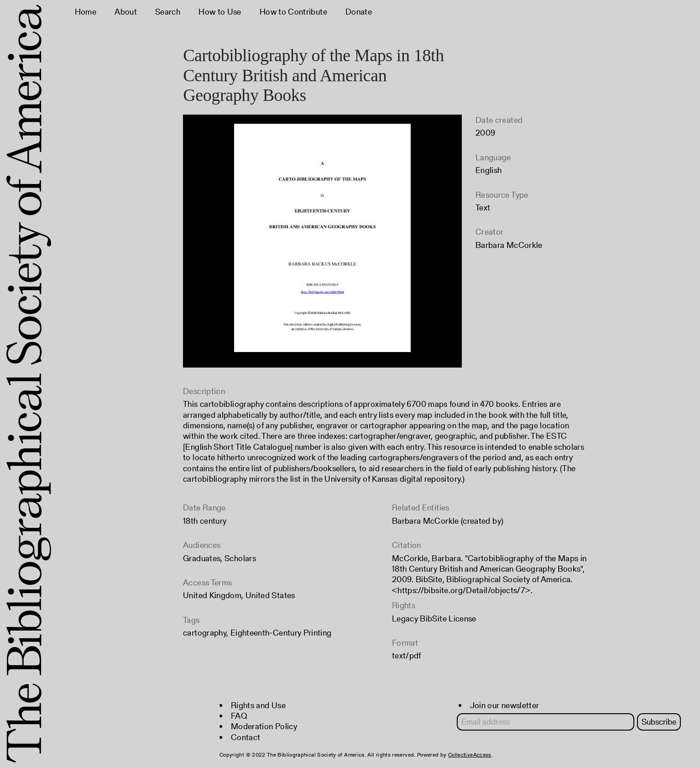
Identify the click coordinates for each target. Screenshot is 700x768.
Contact (246, 737)
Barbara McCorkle (509, 245)
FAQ (239, 716)
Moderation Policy (264, 726)
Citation (407, 545)
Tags (191, 620)
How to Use (220, 12)
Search (168, 12)
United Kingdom (212, 595)
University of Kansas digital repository (392, 479)
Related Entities (421, 508)
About (126, 12)
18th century (205, 521)
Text (483, 208)
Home (86, 12)
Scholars (240, 558)
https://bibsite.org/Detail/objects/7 (461, 590)
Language (493, 157)
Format (405, 643)
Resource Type (502, 195)
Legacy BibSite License (434, 618)
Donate (359, 12)
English (489, 170)
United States (270, 595)
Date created (499, 120)
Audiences (202, 545)
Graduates (202, 558)
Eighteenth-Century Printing (281, 633)
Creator (490, 232)
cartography (205, 633)
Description (204, 391)
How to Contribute (293, 12)
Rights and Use (258, 705)
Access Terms (207, 582)
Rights (404, 605)
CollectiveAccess (470, 755)
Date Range (204, 508)
